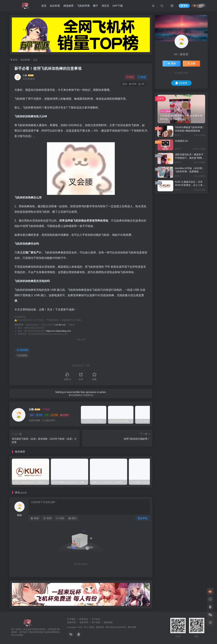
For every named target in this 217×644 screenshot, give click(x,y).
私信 (142, 77)
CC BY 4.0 (60, 325)
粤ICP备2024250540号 (116, 627)
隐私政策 (108, 622)
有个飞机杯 (89, 627)
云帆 (25, 75)
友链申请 (71, 622)
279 (39, 415)
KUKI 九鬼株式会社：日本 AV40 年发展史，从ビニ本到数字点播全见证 (190, 185)
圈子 (96, 6)
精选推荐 (68, 6)
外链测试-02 (181, 141)
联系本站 (84, 619)
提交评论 (143, 518)
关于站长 (96, 619)
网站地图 (132, 627)
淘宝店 (105, 6)
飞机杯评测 (83, 6)
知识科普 (55, 6)
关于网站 (71, 619)
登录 (172, 63)
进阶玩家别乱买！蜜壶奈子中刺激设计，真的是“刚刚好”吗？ (190, 158)
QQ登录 (181, 83)
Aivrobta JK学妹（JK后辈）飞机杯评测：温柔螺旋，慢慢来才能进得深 (190, 172)
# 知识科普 (22, 355)
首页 (44, 6)
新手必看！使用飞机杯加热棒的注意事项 (48, 68)
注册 (191, 63)
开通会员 (199, 6)
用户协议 (96, 622)
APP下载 (118, 6)
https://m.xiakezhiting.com (59, 331)
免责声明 (84, 622)
